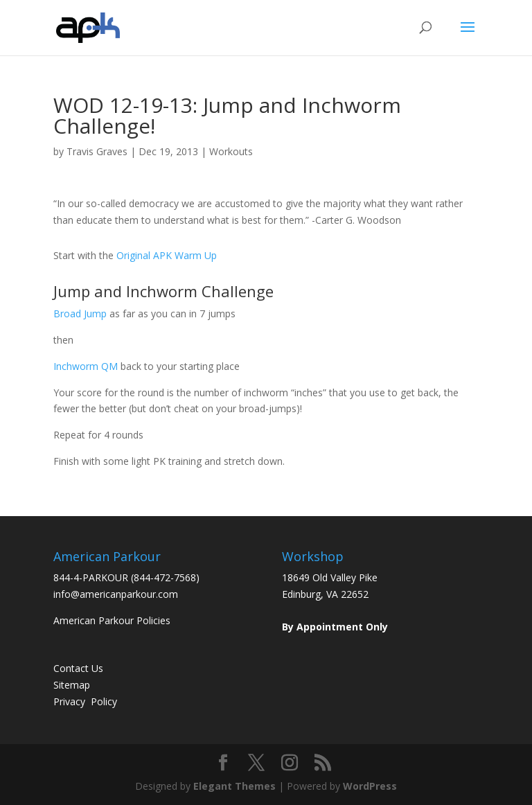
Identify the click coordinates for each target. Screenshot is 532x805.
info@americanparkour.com (116, 594)
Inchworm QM (86, 366)
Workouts (231, 151)
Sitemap (72, 685)
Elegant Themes (234, 786)
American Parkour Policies (112, 620)
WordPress (370, 786)
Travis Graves (97, 151)
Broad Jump (80, 313)
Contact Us (78, 668)
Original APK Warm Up (167, 255)
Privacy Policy (85, 701)
